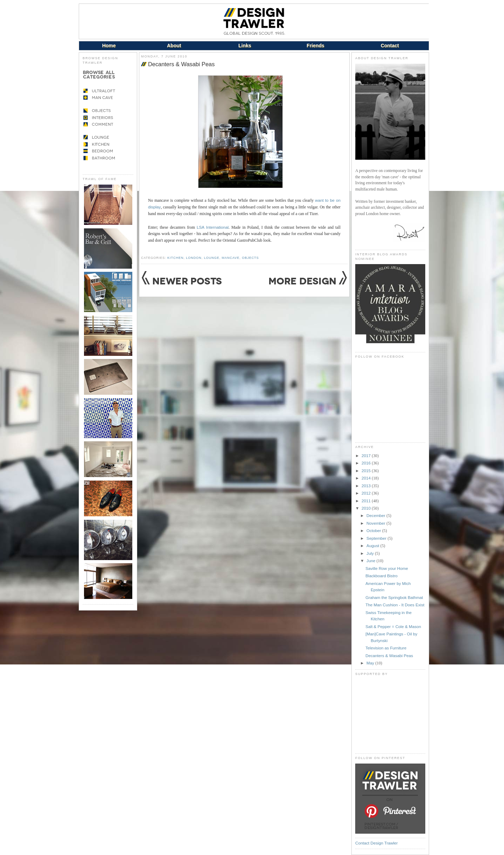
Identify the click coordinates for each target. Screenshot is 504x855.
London (194, 258)
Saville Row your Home (387, 568)
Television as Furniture (386, 648)
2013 (367, 486)
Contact (390, 46)
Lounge (212, 258)
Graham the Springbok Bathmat (394, 597)
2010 (367, 508)
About (174, 46)
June (372, 561)
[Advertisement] (390, 715)
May (371, 663)
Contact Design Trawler (376, 843)
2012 (367, 493)
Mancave (231, 258)
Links (245, 46)
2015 (367, 471)
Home (109, 46)
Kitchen (175, 258)
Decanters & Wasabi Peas (181, 64)
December (376, 515)
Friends (316, 46)
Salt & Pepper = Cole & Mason (393, 626)
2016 (367, 463)
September (377, 538)
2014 (367, 478)
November (376, 523)
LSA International (213, 227)
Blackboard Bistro (381, 576)
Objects (250, 258)
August (373, 546)
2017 (367, 456)
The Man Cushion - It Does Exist (395, 605)
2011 (367, 501)
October (374, 530)
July (371, 553)
